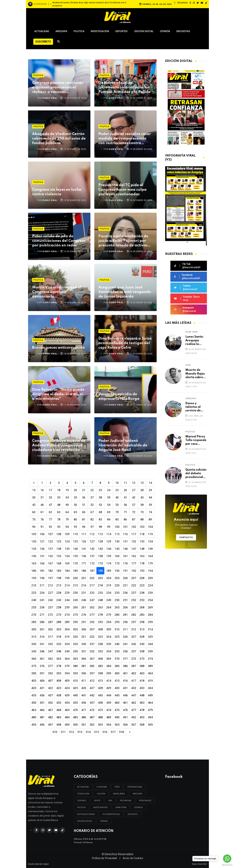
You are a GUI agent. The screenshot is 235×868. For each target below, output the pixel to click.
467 (50, 710)
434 (150, 688)
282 (134, 615)
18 (59, 490)
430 (117, 688)
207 (134, 578)
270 (34, 615)
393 (59, 673)
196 (42, 578)
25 (117, 490)
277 (92, 615)
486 (84, 717)
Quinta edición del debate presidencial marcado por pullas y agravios (196, 474)
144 (109, 549)
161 (125, 556)
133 (142, 541)
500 (75, 725)
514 (88, 732)
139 (67, 549)
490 (117, 717)
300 (34, 629)
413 (100, 681)
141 (84, 549)
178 (142, 563)
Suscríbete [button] (43, 42)
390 (34, 673)
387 (134, 666)
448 (142, 695)
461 (125, 703)
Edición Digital (144, 31)
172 (92, 563)
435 (34, 695)
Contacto (186, 537)
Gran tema (192, 332)
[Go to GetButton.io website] (227, 865)
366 (84, 659)
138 (59, 549)
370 (117, 659)
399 (109, 673)
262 (92, 607)
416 (125, 681)
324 (109, 637)
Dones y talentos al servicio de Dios (193, 407)
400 (117, 673)
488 (100, 717)
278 (100, 615)
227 (50, 593)
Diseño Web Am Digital (38, 864)
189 (109, 571)
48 (59, 505)
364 (67, 659)
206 (125, 578)
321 (84, 637)
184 (67, 571)
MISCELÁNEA (119, 794)
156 (84, 556)
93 (59, 527)
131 (125, 541)
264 (109, 607)
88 (142, 519)
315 (34, 637)
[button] (185, 242)
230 (75, 593)
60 (34, 512)
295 (117, 622)
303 (59, 629)
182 (50, 571)
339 (109, 644)
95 (75, 527)
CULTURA (101, 794)
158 (100, 556)
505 (117, 725)
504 (109, 725)
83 (100, 519)
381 (84, 666)
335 (75, 644)
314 (150, 629)
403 (142, 673)
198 (59, 578)
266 (125, 607)
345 (34, 651)
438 (59, 695)
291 (84, 622)
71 (125, 512)
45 (34, 505)
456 (84, 703)
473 (100, 710)
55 (117, 505)
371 (125, 659)
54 (109, 505)
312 (134, 629)
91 (42, 527)
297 (134, 622)
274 (67, 615)
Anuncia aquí (186, 524)
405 (34, 681)
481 (42, 717)
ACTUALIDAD (83, 787)
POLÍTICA (81, 807)
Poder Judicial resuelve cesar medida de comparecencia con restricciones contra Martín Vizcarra (125, 139)
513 (80, 732)
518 (121, 732)
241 (42, 600)
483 (59, 717)
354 (109, 651)
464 (150, 703)
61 (42, 512)
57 (134, 505)
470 (75, 710)
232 (92, 593)
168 (59, 563)
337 (92, 644)
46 (42, 505)
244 (67, 600)
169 (67, 563)
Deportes (122, 31)
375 (34, 666)
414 (109, 681)
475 (117, 710)
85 (117, 519)
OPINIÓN (104, 821)
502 (92, 725)
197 (50, 578)
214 (67, 585)
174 (109, 563)
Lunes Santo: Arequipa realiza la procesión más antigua (196, 341)
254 (150, 600)
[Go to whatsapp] (227, 859)
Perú (188, 365)
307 (92, 629)
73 (142, 512)
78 (59, 519)
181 (42, 571)
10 (117, 483)
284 (150, 615)
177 (134, 563)
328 (142, 637)
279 (109, 615)
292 (92, 622)
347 (50, 651)
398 (100, 673)
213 (59, 585)
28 (142, 490)
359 (150, 651)
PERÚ (117, 787)
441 (84, 695)
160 (117, 556)
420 (34, 688)
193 (142, 571)
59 (150, 505)
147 (134, 549)
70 (117, 512)
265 (117, 607)
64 (67, 512)
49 (67, 505)
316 (42, 637)
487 (92, 717)
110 (75, 534)
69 (109, 512)
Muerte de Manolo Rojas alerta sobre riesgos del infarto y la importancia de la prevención (195, 374)
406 (42, 681)
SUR (110, 801)
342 (134, 644)
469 (67, 710)
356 (125, 651)
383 (100, 666)
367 (92, 659)
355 (117, 651)
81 (84, 519)
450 (34, 703)
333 (59, 644)
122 (50, 541)
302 (50, 629)
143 (100, 549)
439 (67, 695)
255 (34, 607)
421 (42, 688)
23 (100, 490)
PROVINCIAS (126, 801)
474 (109, 710)
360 (34, 659)
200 (75, 578)
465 (34, 710)
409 (67, 681)
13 (142, 483)
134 (150, 541)
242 (50, 600)
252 (134, 600)
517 (113, 732)
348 (59, 651)
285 (34, 622)
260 (75, 607)
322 (92, 637)
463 (142, 703)
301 (42, 629)
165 (34, 563)
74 (150, 512)
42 (134, 497)
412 (92, 681)
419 (150, 681)
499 (67, 725)
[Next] (130, 732)
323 (100, 637)
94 (67, 527)
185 (75, 571)
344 (150, 644)
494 (150, 717)
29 (150, 490)
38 (100, 497)
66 (84, 512)
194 (150, 571)
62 (50, 512)
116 (125, 534)
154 (67, 556)
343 (142, 644)
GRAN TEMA (121, 807)
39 (109, 497)
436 (42, 695)
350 (75, 651)
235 (117, 593)
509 (150, 725)
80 (75, 519)
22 (92, 490)
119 (150, 534)
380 (75, 666)
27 (134, 490)
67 (92, 512)
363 (59, 659)
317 (50, 637)
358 (142, 651)
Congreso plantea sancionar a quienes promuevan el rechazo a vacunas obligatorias (58, 88)
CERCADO (82, 801)
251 (125, 600)
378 (59, 666)
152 (50, 556)
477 (134, 710)
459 (109, 703)
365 (75, 659)
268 (142, 607)
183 (59, 571)
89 (150, 519)
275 (75, 615)
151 (42, 556)
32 (50, 497)
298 (142, 622)
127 (92, 541)
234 (109, 593)
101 (125, 527)
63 (59, 512)
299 (150, 622)
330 (34, 644)
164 (150, 556)
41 (125, 497)
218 (100, 585)
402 (134, 673)
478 (142, 710)
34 (67, 497)
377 (50, 666)
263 (100, 607)
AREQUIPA (137, 794)
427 (92, 688)
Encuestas (183, 31)
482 (50, 717)
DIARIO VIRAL (50, 98)
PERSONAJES (145, 801)
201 (84, 578)
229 (67, 593)
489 (109, 717)
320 (75, 637)
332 (50, 644)
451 (42, 703)
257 (50, 607)
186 (84, 571)
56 (125, 505)
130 (117, 541)
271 (42, 615)
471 (84, 710)
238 (142, 593)
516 (105, 732)
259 (67, 607)
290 (75, 622)
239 (150, 593)
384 (109, 666)
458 (100, 703)
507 (134, 725)
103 (142, 527)
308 (100, 629)
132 (134, 541)
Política (79, 31)
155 (75, 556)
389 (150, 666)
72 (134, 512)
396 (84, 673)
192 (134, 571)
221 (125, 585)
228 (59, 593)
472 (92, 710)
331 (42, 644)
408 (59, 681)
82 (92, 519)
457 (92, 703)
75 (34, 519)
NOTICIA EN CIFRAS (86, 814)
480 (34, 717)
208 (142, 578)
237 (134, 593)
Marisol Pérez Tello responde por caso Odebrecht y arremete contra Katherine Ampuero (196, 440)
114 (109, 534)
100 (117, 527)
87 (134, 519)
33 (59, 497)
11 (125, 483)
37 (92, 497)
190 (117, 571)
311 (125, 629)
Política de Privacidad (104, 858)
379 (67, 666)
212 (50, 585)
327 (134, 637)
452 (50, 703)
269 (150, 607)
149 (150, 549)
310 (117, 629)
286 (42, 622)
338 (100, 644)
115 (117, 534)
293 (100, 622)
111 (84, 534)
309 (109, 629)
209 (150, 578)
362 (50, 659)
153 (59, 556)
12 (134, 483)
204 (109, 578)
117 (134, 534)
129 (109, 541)
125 (75, 541)
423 (59, 688)
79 (67, 519)
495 (34, 725)
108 (59, 534)
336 (84, 644)
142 (92, 549)
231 (84, 593)
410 (75, 681)
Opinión (165, 31)
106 (42, 534)
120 (34, 541)
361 (42, 659)
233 (100, 593)
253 (142, 600)
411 (84, 681)
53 (100, 505)
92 (50, 527)
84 (109, 519)
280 (117, 615)
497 (50, 725)
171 (84, 563)
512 (71, 732)
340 (117, 644)
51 (84, 505)
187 (92, 571)
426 (84, 688)
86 (125, 519)
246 (84, 600)
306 (84, 629)
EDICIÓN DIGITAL (85, 821)
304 (67, 629)
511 (63, 732)
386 (125, 666)
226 (42, 593)
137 (50, 549)
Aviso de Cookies (133, 858)
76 (42, 519)
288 (59, 622)
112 (92, 534)
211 (42, 585)
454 (67, 703)
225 (34, 593)
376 (42, 666)
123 (59, 541)
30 (34, 497)
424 (67, 688)
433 (142, 688)
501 (84, 725)
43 (142, 497)
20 (75, 490)
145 (117, 549)
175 (117, 563)
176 (125, 563)
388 (142, 666)
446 (125, 695)
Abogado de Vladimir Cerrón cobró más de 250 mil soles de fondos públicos (59, 139)
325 (117, 637)
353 (100, 651)
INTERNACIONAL (135, 787)
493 (142, 717)
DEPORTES (133, 814)
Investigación (100, 31)
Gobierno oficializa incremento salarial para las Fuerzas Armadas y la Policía (124, 87)
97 (92, 527)
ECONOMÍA (102, 787)
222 (134, 585)
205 (117, 578)
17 (50, 490)
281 (125, 615)
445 (117, 695)
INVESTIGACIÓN (100, 807)
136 (42, 549)
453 (59, 703)
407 (50, 681)
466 (42, 710)
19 (67, 490)
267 (134, 607)
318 (59, 637)
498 (59, 725)
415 (117, 681)
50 (75, 505)
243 (59, 600)
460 (117, 703)
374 (150, 659)
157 (92, 556)
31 (42, 497)
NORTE (97, 801)
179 (150, 563)
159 (109, 556)
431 (125, 688)
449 (150, 695)
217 (92, 585)
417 (134, 681)
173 (100, 563)
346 (42, 651)
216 (84, 585)
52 (92, 505)
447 (134, 695)
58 (142, 505)
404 (150, 673)
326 (125, 637)
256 (42, 607)
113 (100, 534)
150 (34, 556)
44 (150, 497)
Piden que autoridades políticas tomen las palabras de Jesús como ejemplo (92, 4)
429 (109, 688)
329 (150, 637)
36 (84, 497)
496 (42, 725)
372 (134, 659)
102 (134, 527)
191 (125, 571)
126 (84, 541)
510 (55, 732)
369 (109, 659)
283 (142, 615)
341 (125, 644)
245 (75, 600)
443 (100, 695)
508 (142, 725)
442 (92, 695)
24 (109, 490)
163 (142, 556)
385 (117, 666)
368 (100, 659)
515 (96, 732)
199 (67, 578)
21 (84, 490)
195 (34, 578)
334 (67, 644)
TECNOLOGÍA (83, 794)
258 (59, 607)
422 (50, 688)
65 (75, 512)
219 (109, 585)
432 (134, 688)
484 (67, 717)
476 (125, 710)
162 (134, 556)
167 (50, 563)
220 (117, 585)
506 (125, 725)
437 (50, 695)
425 (75, 688)
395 (75, 673)
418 (142, 681)
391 (42, 673)
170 (75, 563)
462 (134, 703)
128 (100, 541)
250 (117, 600)
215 (75, 585)
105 (34, 534)
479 (150, 710)
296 (125, 622)
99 (109, 527)
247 (92, 600)
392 (50, 673)
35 (75, 497)
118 (142, 534)
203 (100, 578)
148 (142, 549)
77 (50, 519)
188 (100, 571)
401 (125, 673)
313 (142, 629)
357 (134, 651)
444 (109, 695)
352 (92, 651)
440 (75, 695)
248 (100, 600)
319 (67, 637)
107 (50, 534)
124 (67, 541)
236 (125, 593)
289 (67, 622)
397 (92, 673)
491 (125, 717)
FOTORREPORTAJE (111, 814)
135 (34, 549)
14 (150, 483)
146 (125, 549)
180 (34, 571)
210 (34, 585)
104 (150, 527)
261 (84, 607)
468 (59, 710)
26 (125, 490)
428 (100, 688)
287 (50, 622)
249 (109, 600)
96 (84, 527)
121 (42, 541)
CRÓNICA (138, 807)
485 (75, 717)
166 (42, 563)
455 (75, 703)
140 (75, 549)
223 (142, 585)
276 (84, 615)
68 (100, 512)
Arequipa (61, 31)
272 (50, 615)
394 (67, 673)
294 (109, 622)
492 (134, 717)
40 (117, 497)
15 (34, 490)
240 (34, 600)
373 (142, 659)
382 (92, 666)
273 (59, 615)
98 (100, 527)
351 (84, 651)
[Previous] (34, 483)
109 (67, 534)
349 (67, 651)
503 (100, 725)
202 (92, 578)
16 (42, 490)
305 (75, 629)
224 (150, 585)
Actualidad (42, 31)
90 (34, 527)
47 (50, 505)
